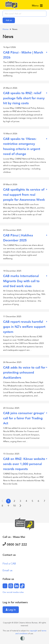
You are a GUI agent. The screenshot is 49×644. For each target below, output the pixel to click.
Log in (11, 610)
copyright (34, 631)
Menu (37, 6)
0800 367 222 (15, 545)
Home (6, 29)
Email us (8, 570)
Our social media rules (13, 592)
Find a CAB (9, 564)
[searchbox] (24, 14)
